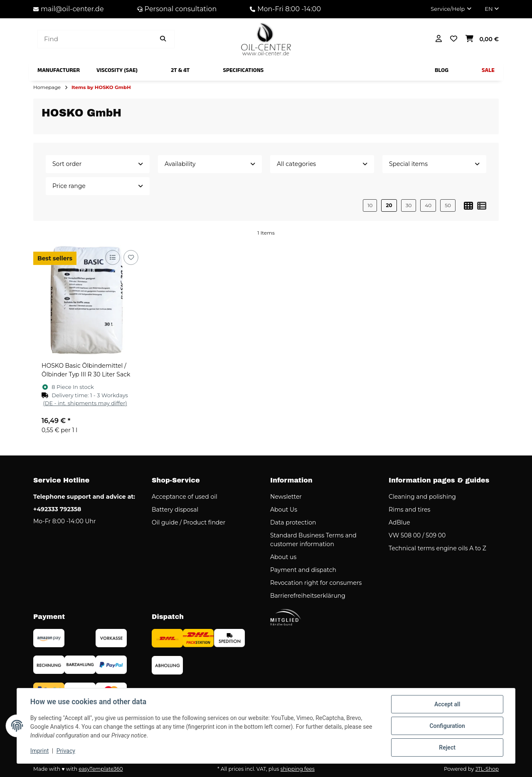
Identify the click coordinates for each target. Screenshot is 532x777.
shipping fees (298, 769)
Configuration (447, 726)
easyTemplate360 (101, 769)
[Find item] (163, 39)
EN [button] (492, 9)
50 (448, 205)
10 (370, 205)
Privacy (66, 751)
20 (389, 205)
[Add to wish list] (131, 258)
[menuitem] (59, 70)
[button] (451, 9)
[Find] (95, 39)
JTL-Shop (487, 769)
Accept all (447, 704)
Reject (447, 747)
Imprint (39, 751)
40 (428, 205)
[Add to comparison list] (112, 258)
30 (409, 205)
